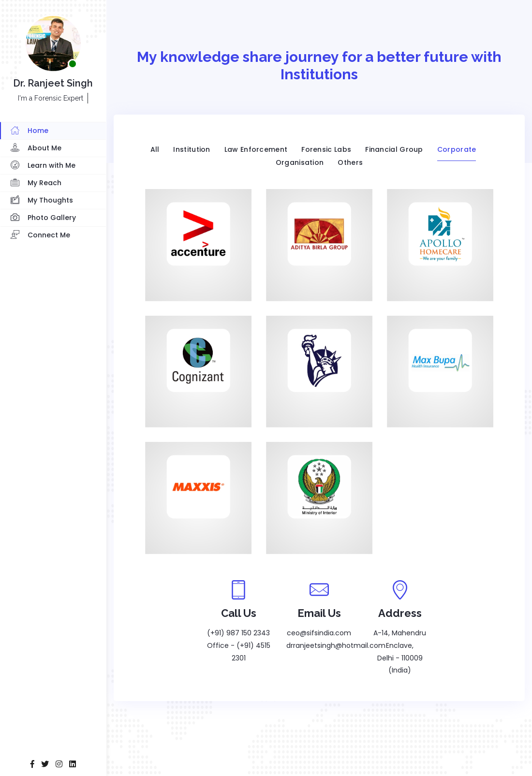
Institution (192, 149)
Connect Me (40, 235)
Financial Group (394, 149)
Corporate (457, 149)
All (155, 149)
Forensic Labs (326, 149)
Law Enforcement (256, 149)
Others (350, 162)
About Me (36, 148)
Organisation (300, 162)
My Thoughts (42, 201)
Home (30, 131)
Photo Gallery (43, 218)
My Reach (36, 183)
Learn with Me (43, 166)
